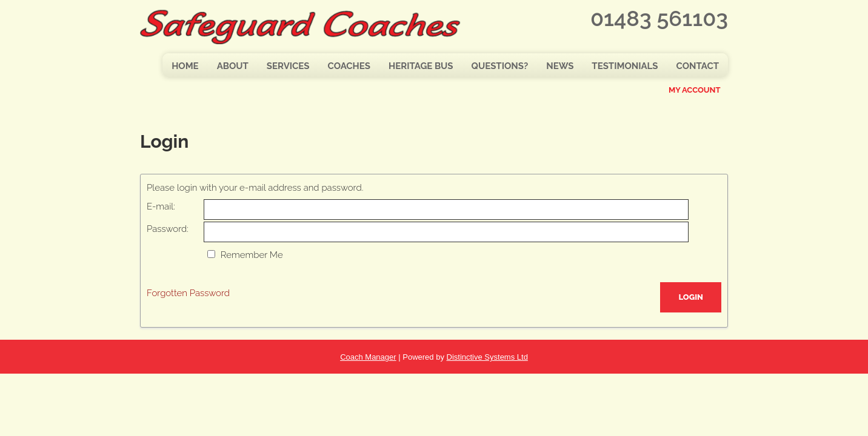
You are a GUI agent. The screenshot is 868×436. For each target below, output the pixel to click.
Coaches (349, 66)
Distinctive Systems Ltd (487, 357)
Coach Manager (368, 357)
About (233, 66)
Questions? (500, 66)
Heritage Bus (421, 66)
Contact (698, 66)
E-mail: (161, 206)
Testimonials (625, 66)
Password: (168, 229)
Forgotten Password (188, 293)
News (560, 66)
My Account (695, 90)
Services (288, 66)
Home (185, 66)
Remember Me (252, 255)
